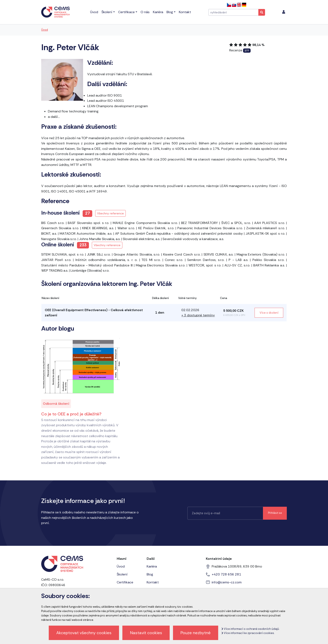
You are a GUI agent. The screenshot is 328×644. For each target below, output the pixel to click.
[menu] (284, 12)
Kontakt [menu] (185, 12)
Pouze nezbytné (196, 633)
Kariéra (152, 566)
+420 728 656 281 (226, 574)
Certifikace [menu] (126, 12)
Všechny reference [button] (110, 213)
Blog (150, 574)
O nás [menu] (145, 12)
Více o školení (269, 313)
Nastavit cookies (146, 633)
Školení (122, 574)
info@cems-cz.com (227, 582)
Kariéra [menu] (158, 12)
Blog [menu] (170, 12)
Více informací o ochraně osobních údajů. (250, 629)
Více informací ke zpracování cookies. (248, 633)
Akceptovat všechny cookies (84, 633)
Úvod (45, 30)
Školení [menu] (107, 12)
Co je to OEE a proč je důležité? (71, 414)
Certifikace (125, 582)
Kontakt (153, 582)
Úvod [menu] (94, 12)
